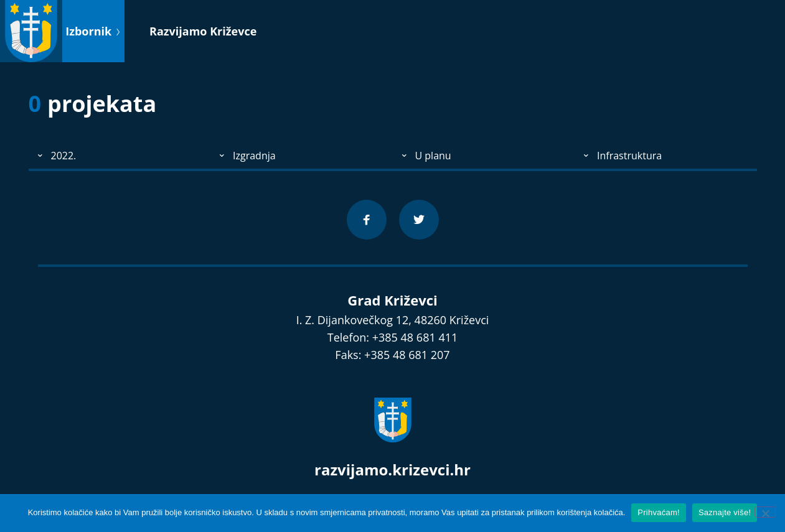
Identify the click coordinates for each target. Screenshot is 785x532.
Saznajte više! (725, 512)
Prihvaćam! (659, 512)
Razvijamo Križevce (203, 31)
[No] (765, 512)
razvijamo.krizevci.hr (392, 469)
